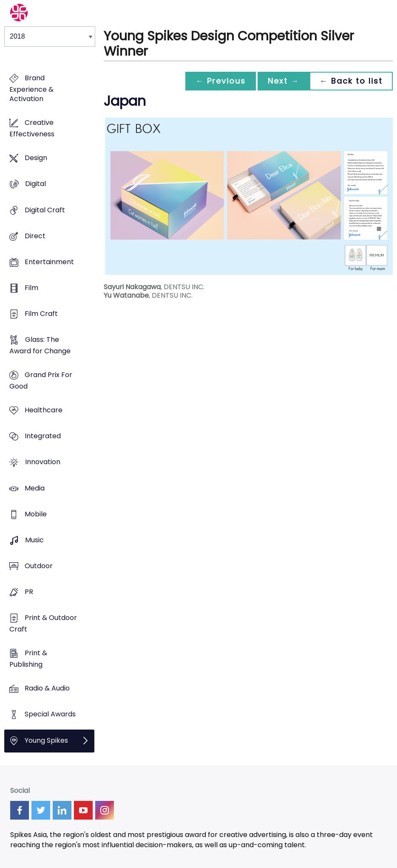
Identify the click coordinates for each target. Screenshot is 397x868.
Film (31, 288)
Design (36, 158)
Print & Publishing (28, 659)
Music (34, 540)
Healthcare (44, 410)
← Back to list (351, 81)
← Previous (221, 81)
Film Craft (41, 314)
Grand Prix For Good (41, 381)
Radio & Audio (47, 689)
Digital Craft (45, 210)
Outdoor (39, 566)
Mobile (36, 514)
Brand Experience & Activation (31, 88)
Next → (284, 81)
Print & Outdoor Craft (43, 624)
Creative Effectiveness (32, 129)
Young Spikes (46, 740)
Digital (35, 184)
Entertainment (49, 262)
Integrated (43, 436)
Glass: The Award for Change (40, 345)
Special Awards (50, 714)
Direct (35, 236)
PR (29, 592)
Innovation (43, 462)
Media (35, 488)
